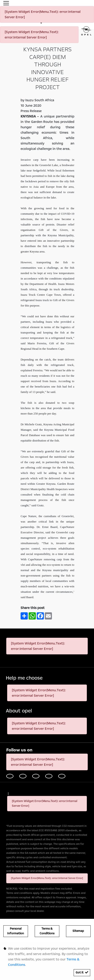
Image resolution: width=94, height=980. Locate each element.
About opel (19, 711)
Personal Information (16, 931)
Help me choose (24, 678)
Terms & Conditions (47, 931)
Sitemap (78, 931)
